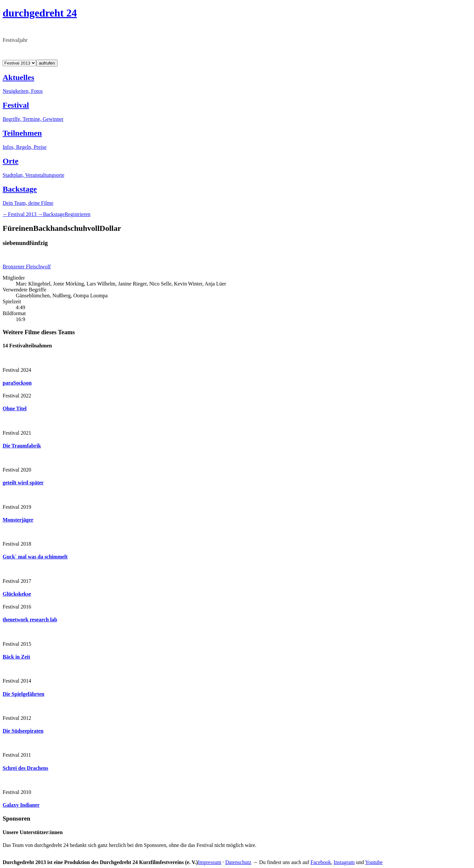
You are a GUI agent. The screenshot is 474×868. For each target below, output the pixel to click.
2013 (23, 214)
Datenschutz (238, 862)
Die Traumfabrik (22, 446)
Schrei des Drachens (25, 768)
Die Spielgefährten (24, 694)
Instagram (344, 862)
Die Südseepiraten (23, 731)
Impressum (210, 862)
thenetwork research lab (30, 620)
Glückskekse (17, 594)
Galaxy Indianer (21, 805)
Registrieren (77, 214)
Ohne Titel (15, 408)
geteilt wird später (23, 483)
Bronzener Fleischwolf (27, 267)
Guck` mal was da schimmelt (35, 557)
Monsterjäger (18, 520)
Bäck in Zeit (16, 657)
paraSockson (17, 383)
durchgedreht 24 (40, 13)
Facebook (321, 862)
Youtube (374, 862)
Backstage (54, 214)
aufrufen (47, 63)
